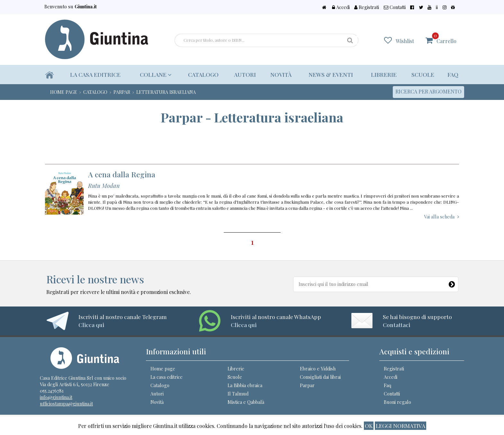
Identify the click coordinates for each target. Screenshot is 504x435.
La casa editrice (96, 74)
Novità (279, 74)
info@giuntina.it (56, 397)
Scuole (423, 74)
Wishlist (409, 41)
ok (369, 426)
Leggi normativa (401, 426)
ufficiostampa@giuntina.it (66, 404)
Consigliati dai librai (320, 377)
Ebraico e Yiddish (318, 368)
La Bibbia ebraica (245, 385)
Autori (243, 74)
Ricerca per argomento (428, 91)
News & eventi (329, 74)
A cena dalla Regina (122, 174)
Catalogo (200, 74)
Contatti (417, 7)
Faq (453, 74)
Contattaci (396, 325)
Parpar (307, 385)
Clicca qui (91, 325)
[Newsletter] (452, 283)
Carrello (446, 38)
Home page (163, 368)
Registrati (392, 7)
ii (445, 7)
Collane (154, 74)
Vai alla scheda (439, 217)
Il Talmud (238, 394)
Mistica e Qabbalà (246, 402)
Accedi (370, 7)
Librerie (383, 74)
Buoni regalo (397, 402)
